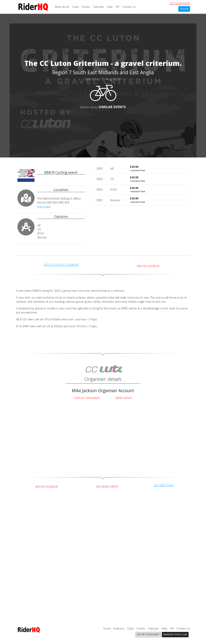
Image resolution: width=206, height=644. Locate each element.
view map (44, 207)
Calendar (99, 7)
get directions (164, 485)
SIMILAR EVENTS (112, 107)
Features (119, 628)
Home (107, 628)
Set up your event (148, 634)
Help (110, 7)
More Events (124, 398)
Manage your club (175, 634)
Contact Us (129, 7)
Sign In (184, 9)
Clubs (76, 7)
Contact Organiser (87, 398)
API (117, 7)
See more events (107, 487)
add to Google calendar (61, 265)
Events (86, 7)
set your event (180, 3)
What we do (62, 7)
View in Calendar (148, 266)
